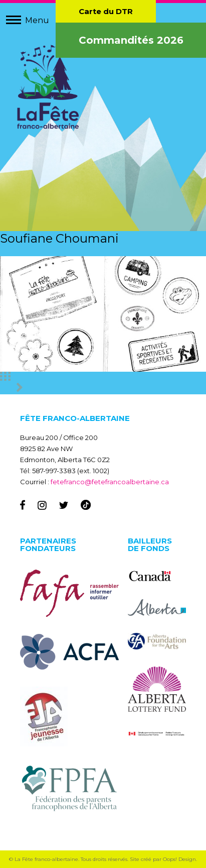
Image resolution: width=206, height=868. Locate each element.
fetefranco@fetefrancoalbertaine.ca (110, 482)
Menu (37, 20)
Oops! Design (179, 859)
